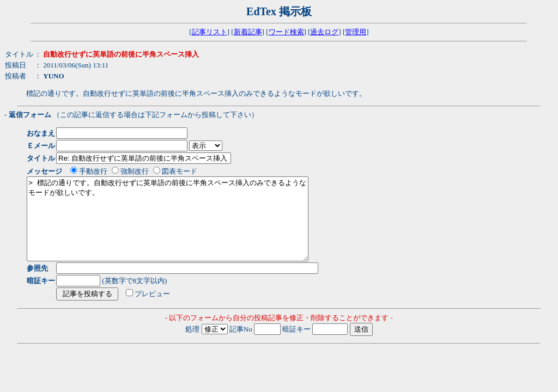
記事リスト (210, 32)
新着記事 (248, 32)
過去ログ (324, 32)
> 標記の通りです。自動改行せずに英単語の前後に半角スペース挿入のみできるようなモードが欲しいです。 (184, 227)
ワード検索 (286, 32)
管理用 (356, 32)
